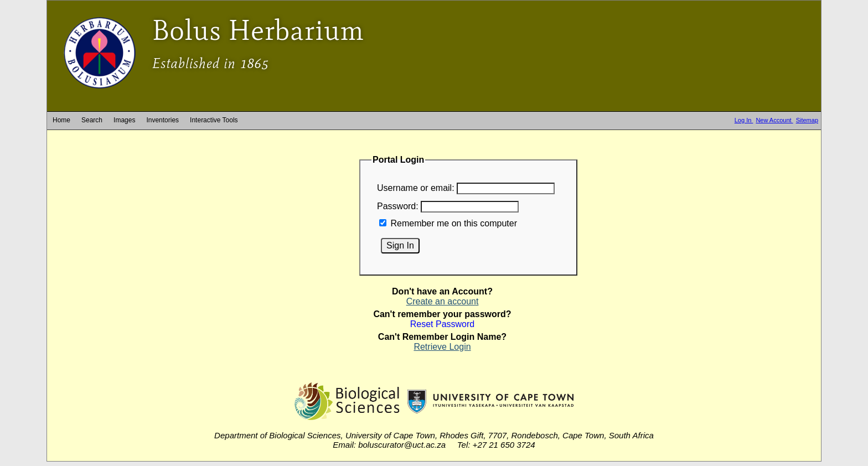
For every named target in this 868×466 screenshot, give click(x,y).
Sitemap (807, 120)
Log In (744, 120)
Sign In (400, 245)
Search (92, 120)
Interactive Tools (214, 120)
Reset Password (443, 324)
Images (124, 120)
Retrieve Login (442, 347)
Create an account (443, 301)
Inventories (162, 120)
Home (61, 120)
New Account (774, 120)
